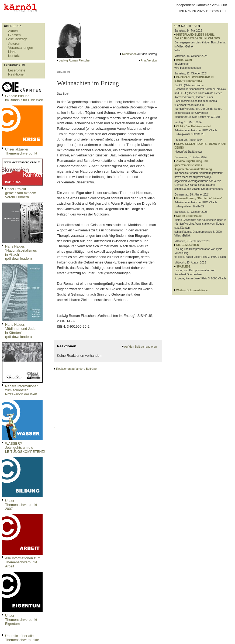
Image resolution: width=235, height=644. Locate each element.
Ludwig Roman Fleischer (75, 60)
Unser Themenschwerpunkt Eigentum (21, 620)
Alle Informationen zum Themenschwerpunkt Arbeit (23, 562)
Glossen (14, 35)
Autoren (14, 44)
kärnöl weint (184, 60)
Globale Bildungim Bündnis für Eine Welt (24, 98)
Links (12, 52)
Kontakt (14, 56)
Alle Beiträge (18, 39)
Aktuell (13, 31)
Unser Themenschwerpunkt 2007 (21, 505)
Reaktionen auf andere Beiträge (76, 369)
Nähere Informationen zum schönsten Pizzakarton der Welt (22, 390)
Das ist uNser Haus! (189, 216)
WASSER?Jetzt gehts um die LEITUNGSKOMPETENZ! (25, 448)
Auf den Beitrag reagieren (141, 347)
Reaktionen (17, 74)
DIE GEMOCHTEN (188, 245)
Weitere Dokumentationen (193, 290)
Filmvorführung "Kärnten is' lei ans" (199, 198)
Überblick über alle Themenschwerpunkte (22, 638)
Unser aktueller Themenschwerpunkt (21, 151)
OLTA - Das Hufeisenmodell (194, 126)
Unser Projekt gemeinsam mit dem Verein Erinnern (21, 193)
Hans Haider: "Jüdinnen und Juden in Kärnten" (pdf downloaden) (21, 331)
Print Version (149, 60)
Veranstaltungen (21, 48)
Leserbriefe (17, 70)
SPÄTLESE (183, 267)
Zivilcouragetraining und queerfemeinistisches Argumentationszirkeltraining (193, 165)
